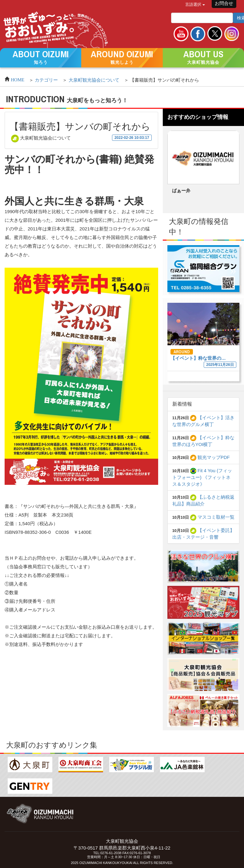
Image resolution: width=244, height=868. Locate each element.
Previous (178, 169)
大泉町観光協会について (94, 80)
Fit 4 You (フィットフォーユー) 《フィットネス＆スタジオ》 (202, 477)
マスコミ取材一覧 (212, 517)
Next (229, 169)
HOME (18, 79)
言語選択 (195, 4)
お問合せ (224, 3)
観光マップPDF (210, 457)
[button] (41, 57)
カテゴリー (46, 80)
